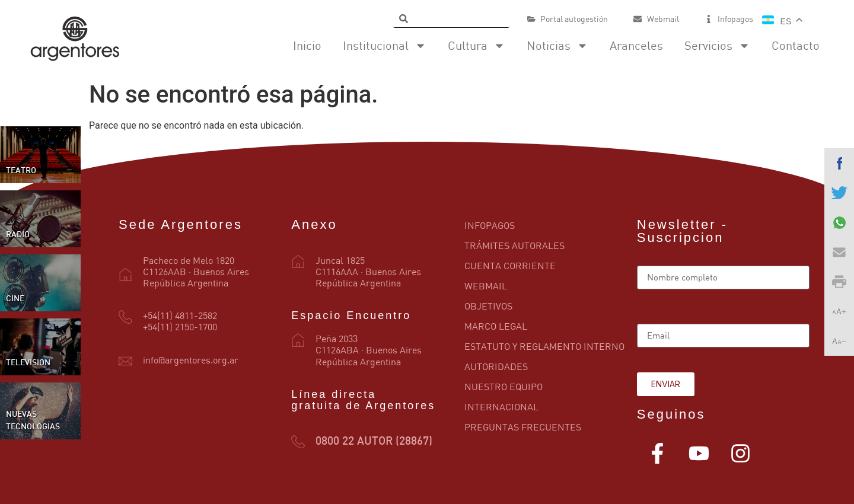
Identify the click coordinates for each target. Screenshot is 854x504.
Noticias (557, 46)
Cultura (477, 46)
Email (649, 319)
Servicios (717, 46)
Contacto (796, 45)
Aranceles (636, 45)
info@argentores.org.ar (191, 360)
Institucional (385, 46)
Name (649, 261)
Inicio (307, 45)
